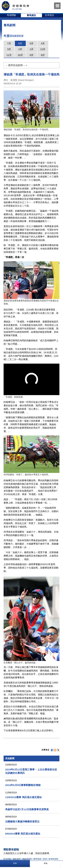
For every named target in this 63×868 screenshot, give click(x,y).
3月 (9, 49)
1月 (32, 49)
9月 (32, 55)
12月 (43, 49)
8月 (43, 55)
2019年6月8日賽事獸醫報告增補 (23, 785)
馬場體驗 (11, 15)
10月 (20, 55)
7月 (9, 43)
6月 (20, 43)
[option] (12, 15)
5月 (32, 43)
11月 (9, 55)
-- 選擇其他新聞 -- (16, 65)
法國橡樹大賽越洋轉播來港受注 (22, 821)
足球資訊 (49, 15)
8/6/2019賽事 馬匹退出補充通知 (23, 834)
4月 (43, 43)
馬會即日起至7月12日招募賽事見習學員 (27, 809)
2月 (20, 49)
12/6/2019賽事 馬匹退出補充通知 (23, 797)
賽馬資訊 (31, 15)
